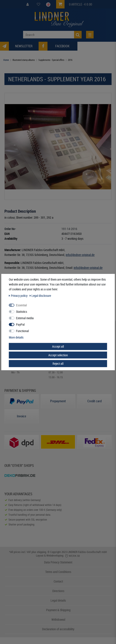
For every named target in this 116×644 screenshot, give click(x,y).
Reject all (58, 364)
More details (16, 337)
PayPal (20, 324)
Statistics (22, 312)
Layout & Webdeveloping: (58, 555)
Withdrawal (58, 619)
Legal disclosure (40, 296)
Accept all (58, 346)
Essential (21, 305)
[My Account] (28, 4)
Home (6, 60)
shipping (41, 552)
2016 (70, 60)
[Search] (78, 35)
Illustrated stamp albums (24, 60)
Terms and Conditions (58, 572)
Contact (58, 581)
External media (25, 318)
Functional (22, 331)
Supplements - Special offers (51, 60)
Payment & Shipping (58, 610)
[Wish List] (38, 4)
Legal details (58, 600)
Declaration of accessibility (58, 629)
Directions (58, 591)
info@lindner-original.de (80, 255)
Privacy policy (19, 296)
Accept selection (58, 355)
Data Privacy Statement (58, 562)
